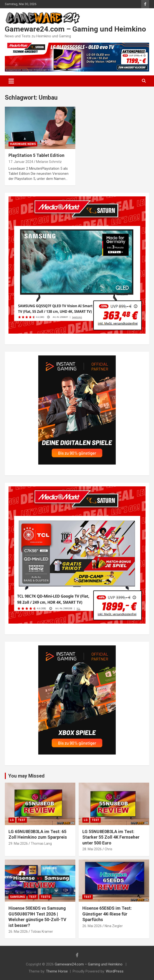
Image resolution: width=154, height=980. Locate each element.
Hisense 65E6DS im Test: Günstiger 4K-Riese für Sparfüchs (107, 914)
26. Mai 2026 (18, 932)
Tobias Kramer (42, 932)
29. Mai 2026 (18, 843)
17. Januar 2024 (21, 162)
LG (12, 820)
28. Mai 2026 (92, 849)
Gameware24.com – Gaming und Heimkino (75, 29)
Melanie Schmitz (49, 162)
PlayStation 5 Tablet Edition (36, 155)
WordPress (115, 971)
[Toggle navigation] (11, 81)
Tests (45, 897)
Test (22, 820)
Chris (108, 849)
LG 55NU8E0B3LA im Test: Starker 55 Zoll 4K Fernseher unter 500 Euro (111, 837)
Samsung (17, 897)
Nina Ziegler (114, 926)
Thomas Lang (41, 843)
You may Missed (26, 776)
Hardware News (23, 144)
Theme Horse (57, 971)
